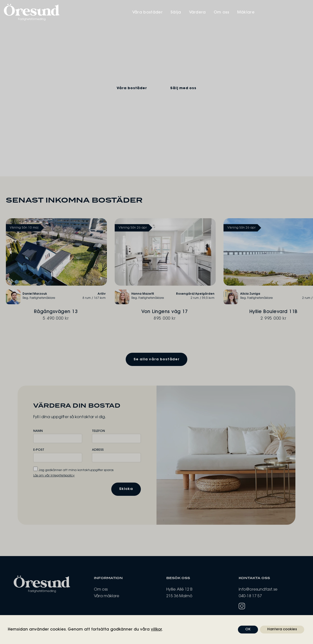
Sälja (226, 12)
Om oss (272, 12)
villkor (156, 630)
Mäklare (296, 12)
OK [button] (248, 629)
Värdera (248, 12)
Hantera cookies (282, 629)
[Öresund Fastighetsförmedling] (80, 12)
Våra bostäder (198, 12)
